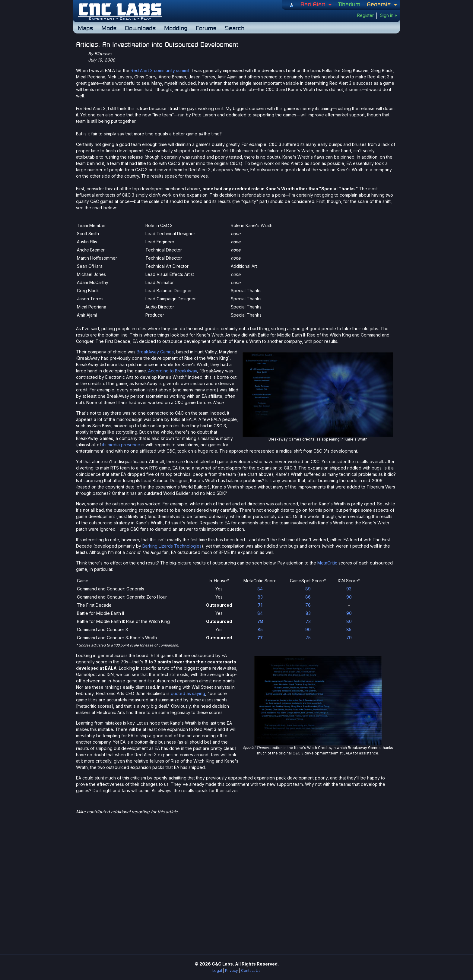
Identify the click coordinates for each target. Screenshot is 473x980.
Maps (85, 28)
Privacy (232, 971)
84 (260, 589)
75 (308, 638)
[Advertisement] (237, 861)
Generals (380, 4)
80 (349, 621)
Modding (176, 28)
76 (308, 605)
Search (235, 28)
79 (349, 638)
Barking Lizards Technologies (172, 546)
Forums (206, 28)
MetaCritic (327, 563)
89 (308, 589)
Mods (109, 28)
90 (349, 597)
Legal (217, 971)
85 (260, 629)
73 (308, 621)
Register (365, 15)
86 (308, 597)
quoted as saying (188, 693)
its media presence (121, 445)
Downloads (140, 28)
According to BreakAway (173, 371)
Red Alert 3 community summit (160, 70)
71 (260, 605)
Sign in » (389, 15)
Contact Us (251, 971)
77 (260, 638)
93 (349, 589)
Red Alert (314, 4)
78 (260, 621)
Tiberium (349, 4)
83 (260, 597)
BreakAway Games (155, 352)
